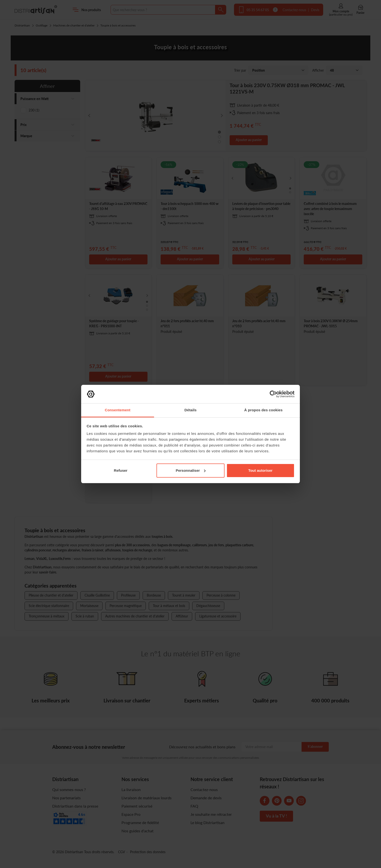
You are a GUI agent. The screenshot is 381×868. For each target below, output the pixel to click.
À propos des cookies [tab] (263, 410)
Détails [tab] (190, 410)
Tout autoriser (260, 470)
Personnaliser (191, 470)
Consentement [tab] (117, 410)
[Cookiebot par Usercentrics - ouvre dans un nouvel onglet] (273, 394)
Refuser (121, 470)
